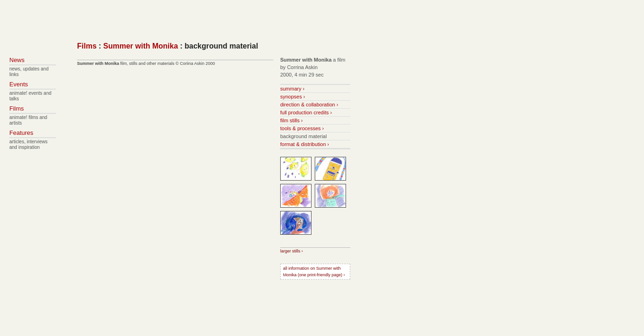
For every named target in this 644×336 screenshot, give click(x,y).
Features (21, 133)
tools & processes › (302, 128)
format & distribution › (305, 144)
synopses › (293, 97)
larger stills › (292, 251)
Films (87, 46)
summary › (292, 89)
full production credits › (306, 112)
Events (19, 84)
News (17, 60)
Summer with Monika (141, 46)
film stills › (291, 120)
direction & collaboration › (309, 105)
